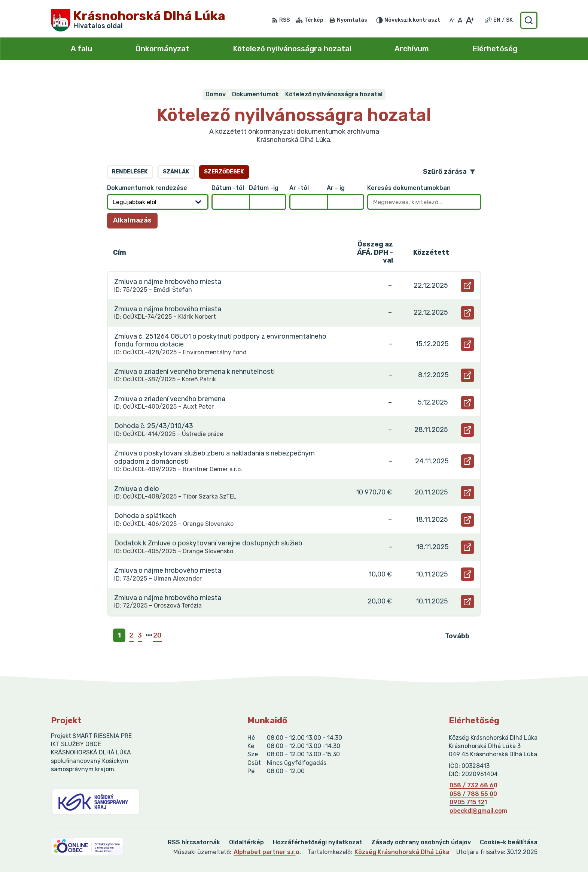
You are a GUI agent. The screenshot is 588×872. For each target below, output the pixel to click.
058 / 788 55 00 (473, 794)
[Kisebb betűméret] (452, 20)
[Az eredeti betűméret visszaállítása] (460, 20)
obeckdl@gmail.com (478, 811)
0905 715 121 (468, 802)
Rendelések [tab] (130, 172)
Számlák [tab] (176, 172)
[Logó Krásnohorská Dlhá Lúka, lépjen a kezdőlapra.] (138, 20)
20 (157, 635)
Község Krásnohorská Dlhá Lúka (402, 852)
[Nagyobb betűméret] (470, 20)
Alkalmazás (135, 222)
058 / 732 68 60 (473, 785)
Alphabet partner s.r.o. (267, 852)
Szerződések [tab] (224, 172)
